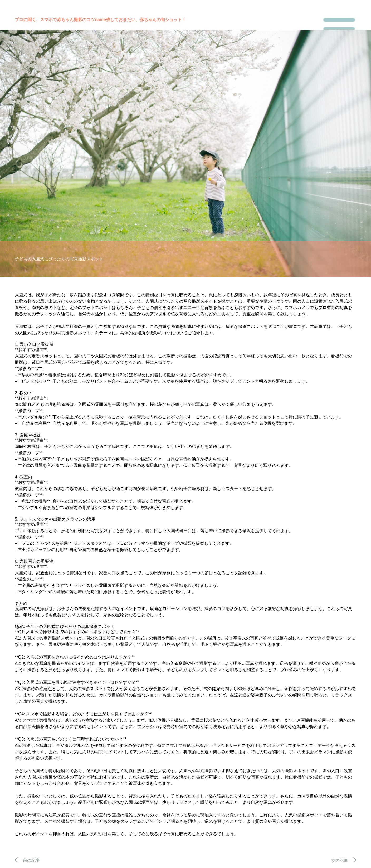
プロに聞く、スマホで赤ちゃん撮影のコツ (55, 20)
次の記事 (344, 860)
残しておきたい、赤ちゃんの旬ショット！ (146, 20)
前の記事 (27, 860)
